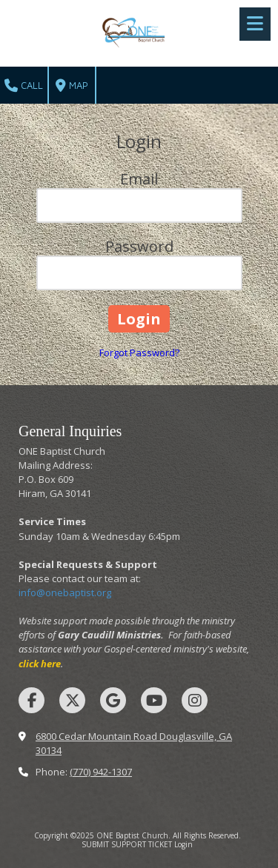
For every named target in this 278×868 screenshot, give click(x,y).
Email (139, 179)
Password (139, 246)
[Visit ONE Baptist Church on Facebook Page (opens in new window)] (32, 700)
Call (24, 86)
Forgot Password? (139, 353)
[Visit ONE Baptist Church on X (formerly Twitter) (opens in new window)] (72, 700)
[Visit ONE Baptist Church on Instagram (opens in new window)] (195, 700)
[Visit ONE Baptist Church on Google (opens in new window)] (113, 700)
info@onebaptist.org (65, 592)
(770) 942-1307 (101, 772)
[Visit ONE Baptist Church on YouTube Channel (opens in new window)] (154, 700)
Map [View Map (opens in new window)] (72, 86)
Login (183, 844)
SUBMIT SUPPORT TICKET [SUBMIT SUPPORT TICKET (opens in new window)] (127, 844)
